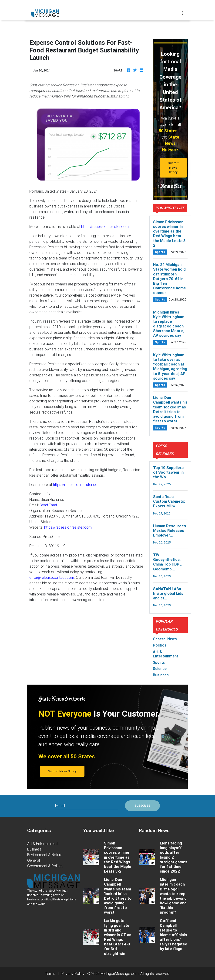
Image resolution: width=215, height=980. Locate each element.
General (34, 860)
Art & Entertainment (43, 844)
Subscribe (142, 806)
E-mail (60, 805)
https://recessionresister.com (105, 226)
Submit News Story (173, 168)
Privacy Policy (73, 974)
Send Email (49, 505)
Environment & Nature (45, 855)
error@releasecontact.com (52, 577)
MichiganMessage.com (119, 974)
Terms (50, 974)
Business (34, 849)
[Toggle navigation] (183, 13)
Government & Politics (45, 866)
